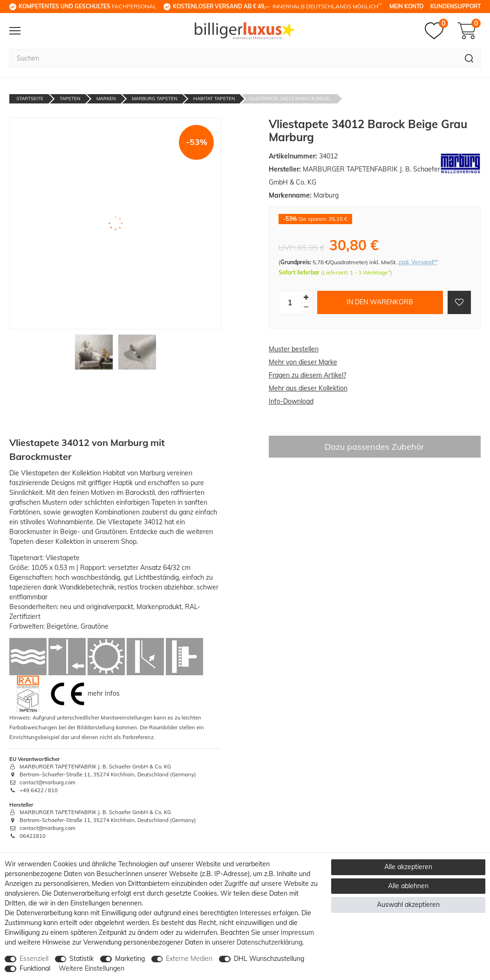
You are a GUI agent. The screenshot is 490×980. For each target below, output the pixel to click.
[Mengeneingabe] (290, 302)
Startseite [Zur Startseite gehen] (30, 99)
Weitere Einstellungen (92, 968)
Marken (106, 99)
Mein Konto (406, 6)
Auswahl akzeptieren (408, 905)
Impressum (297, 932)
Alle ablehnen (408, 886)
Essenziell (34, 959)
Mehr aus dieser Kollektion (308, 388)
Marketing (130, 959)
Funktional (35, 968)
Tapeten (70, 99)
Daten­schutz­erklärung (269, 942)
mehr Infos (104, 693)
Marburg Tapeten (154, 99)
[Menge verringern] (306, 307)
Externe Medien (189, 959)
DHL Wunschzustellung (269, 959)
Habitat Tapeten (214, 99)
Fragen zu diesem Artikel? (307, 375)
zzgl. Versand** (418, 262)
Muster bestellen (294, 349)
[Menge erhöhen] (306, 298)
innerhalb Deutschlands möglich (277, 6)
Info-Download (291, 401)
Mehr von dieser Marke (303, 362)
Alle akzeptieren (408, 867)
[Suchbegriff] (234, 58)
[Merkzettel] (436, 31)
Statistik (82, 959)
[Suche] (469, 58)
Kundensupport (456, 6)
